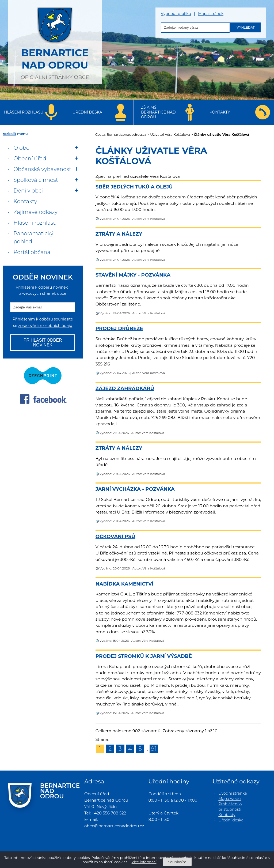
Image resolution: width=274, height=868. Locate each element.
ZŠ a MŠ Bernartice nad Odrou (158, 112)
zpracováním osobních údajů (45, 326)
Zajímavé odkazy (35, 212)
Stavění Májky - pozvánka (133, 275)
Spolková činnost (36, 180)
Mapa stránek (211, 14)
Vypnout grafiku (176, 14)
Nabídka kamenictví (124, 584)
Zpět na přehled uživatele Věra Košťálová (138, 176)
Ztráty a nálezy (119, 234)
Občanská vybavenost (42, 169)
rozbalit (9, 134)
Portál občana (32, 252)
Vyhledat (246, 27)
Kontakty (220, 112)
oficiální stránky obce (55, 41)
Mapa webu (230, 799)
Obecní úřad (30, 158)
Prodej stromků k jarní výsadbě (144, 656)
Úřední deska (87, 112)
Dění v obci (28, 191)
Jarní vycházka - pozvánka (135, 489)
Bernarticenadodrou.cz (126, 134)
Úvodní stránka (233, 793)
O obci (22, 148)
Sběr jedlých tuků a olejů (134, 187)
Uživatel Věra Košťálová (170, 134)
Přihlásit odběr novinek (43, 343)
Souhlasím (177, 862)
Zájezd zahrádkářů (125, 388)
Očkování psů (115, 536)
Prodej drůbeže (119, 328)
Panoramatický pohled (33, 237)
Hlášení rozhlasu (24, 112)
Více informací (144, 862)
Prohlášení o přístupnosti (230, 807)
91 (154, 749)
